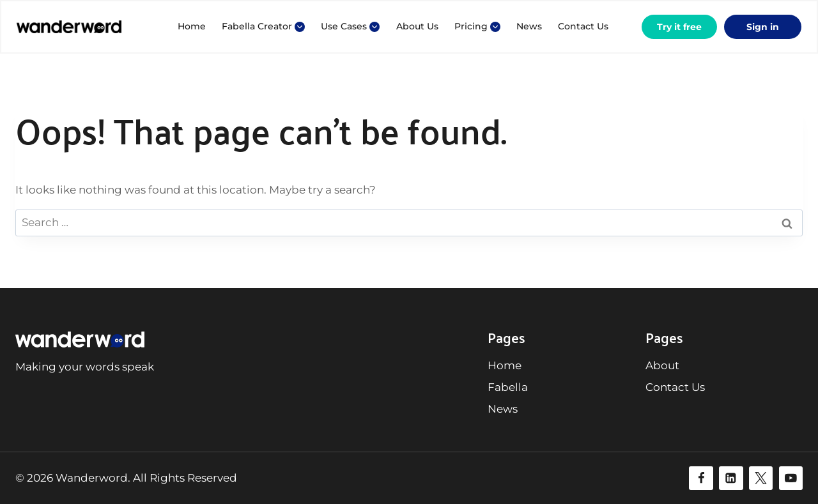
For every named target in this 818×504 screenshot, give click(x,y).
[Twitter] (761, 478)
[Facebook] (701, 478)
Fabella (508, 387)
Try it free (679, 27)
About (662, 365)
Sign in (763, 27)
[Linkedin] (731, 478)
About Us (417, 26)
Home (192, 26)
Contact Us (583, 26)
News (529, 26)
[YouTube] (791, 478)
